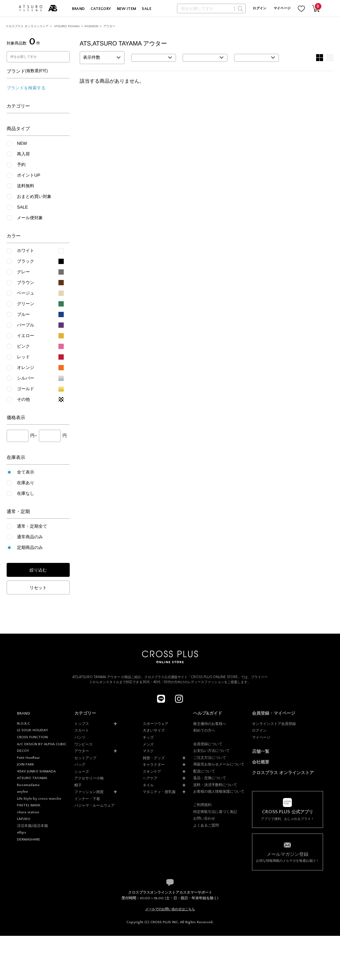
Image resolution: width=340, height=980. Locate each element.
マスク (148, 751)
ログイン (259, 8)
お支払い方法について (212, 751)
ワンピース (84, 744)
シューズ (82, 771)
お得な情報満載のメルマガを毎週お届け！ (287, 857)
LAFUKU (24, 819)
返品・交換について (210, 778)
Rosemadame (28, 785)
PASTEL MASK (29, 805)
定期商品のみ (30, 547)
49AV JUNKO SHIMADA (36, 771)
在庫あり (26, 483)
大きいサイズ (154, 730)
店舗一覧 (261, 752)
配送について (204, 771)
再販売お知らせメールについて (219, 764)
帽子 (78, 785)
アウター (109, 26)
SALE (146, 9)
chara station (28, 812)
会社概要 (261, 762)
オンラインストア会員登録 (274, 724)
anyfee (22, 792)
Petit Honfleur (28, 758)
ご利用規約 (202, 805)
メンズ (148, 744)
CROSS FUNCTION (32, 737)
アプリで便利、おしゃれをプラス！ (287, 815)
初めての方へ (204, 730)
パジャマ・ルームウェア (94, 805)
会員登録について (208, 744)
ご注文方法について (210, 757)
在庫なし (26, 493)
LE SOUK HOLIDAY (33, 730)
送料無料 (26, 186)
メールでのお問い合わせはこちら (170, 909)
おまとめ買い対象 (34, 196)
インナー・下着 (87, 799)
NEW (22, 143)
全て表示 (26, 472)
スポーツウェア (156, 724)
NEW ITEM (127, 9)
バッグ (80, 764)
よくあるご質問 (206, 825)
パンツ (80, 737)
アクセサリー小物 (89, 778)
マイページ (282, 8)
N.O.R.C (23, 724)
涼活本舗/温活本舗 (32, 826)
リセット (38, 588)
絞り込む (38, 570)
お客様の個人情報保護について (219, 791)
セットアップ (85, 758)
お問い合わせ (204, 818)
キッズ (148, 737)
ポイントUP (29, 175)
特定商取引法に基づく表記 (215, 812)
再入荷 (23, 154)
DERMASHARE (29, 840)
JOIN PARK (26, 764)
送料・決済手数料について (215, 785)
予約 (21, 165)
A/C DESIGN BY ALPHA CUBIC (42, 744)
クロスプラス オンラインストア (27, 26)
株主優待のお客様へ (210, 724)
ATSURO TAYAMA (67, 26)
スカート (82, 730)
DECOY (23, 751)
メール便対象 (30, 218)
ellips (22, 833)
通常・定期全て (32, 526)
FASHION (91, 26)
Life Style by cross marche (39, 799)
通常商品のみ (30, 537)
